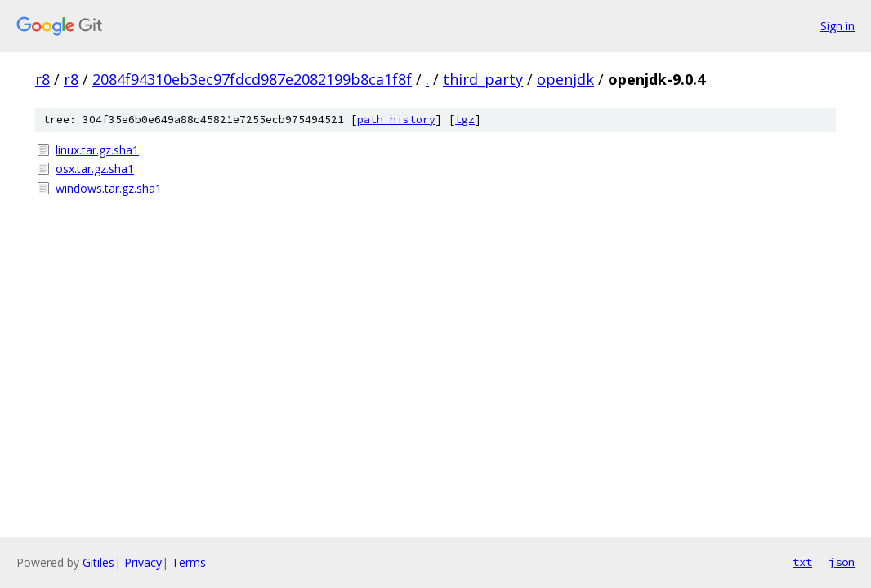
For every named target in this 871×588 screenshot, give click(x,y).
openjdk (565, 79)
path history (396, 120)
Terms (189, 562)
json (842, 562)
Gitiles (98, 562)
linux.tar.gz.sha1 (97, 150)
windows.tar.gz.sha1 (109, 188)
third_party (483, 79)
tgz (465, 120)
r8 (42, 79)
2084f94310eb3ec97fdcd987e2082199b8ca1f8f (252, 79)
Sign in (837, 26)
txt (802, 562)
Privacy (143, 562)
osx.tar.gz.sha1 (95, 169)
